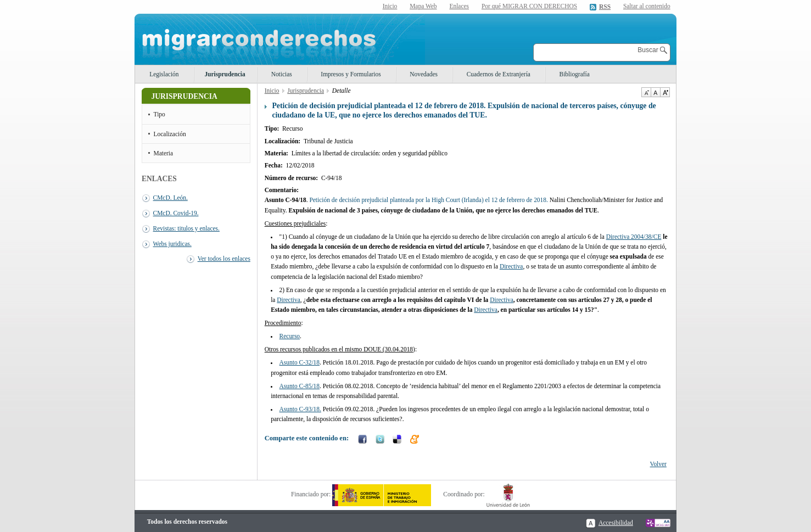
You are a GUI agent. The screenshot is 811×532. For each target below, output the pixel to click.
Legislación (164, 74)
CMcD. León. (170, 198)
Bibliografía (575, 74)
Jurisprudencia (225, 74)
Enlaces (459, 6)
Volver (658, 464)
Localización (170, 134)
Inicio (390, 6)
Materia (164, 153)
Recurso (290, 336)
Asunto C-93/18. (300, 409)
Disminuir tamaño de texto (646, 92)
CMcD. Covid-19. (176, 213)
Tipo (160, 114)
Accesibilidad (616, 523)
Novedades (424, 74)
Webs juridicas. (172, 244)
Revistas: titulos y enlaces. (186, 228)
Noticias (282, 74)
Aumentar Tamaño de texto (665, 92)
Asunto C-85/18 (300, 386)
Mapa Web (423, 6)
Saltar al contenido (647, 6)
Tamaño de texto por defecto (655, 92)
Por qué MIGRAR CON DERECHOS (529, 6)
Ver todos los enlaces (224, 259)
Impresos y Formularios (351, 74)
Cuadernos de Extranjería (499, 74)
